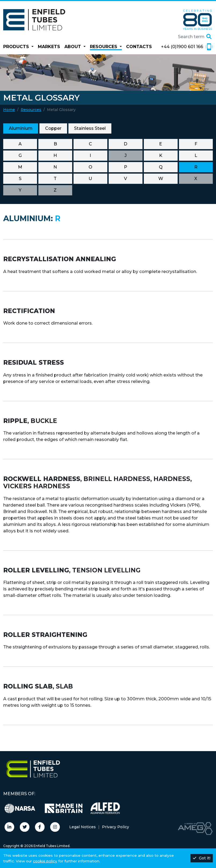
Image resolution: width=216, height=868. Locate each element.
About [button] (73, 47)
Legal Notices (83, 827)
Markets (49, 47)
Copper (53, 128)
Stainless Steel (90, 128)
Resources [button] (104, 47)
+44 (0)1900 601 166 (187, 47)
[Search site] (182, 37)
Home (9, 110)
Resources (31, 110)
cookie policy (45, 861)
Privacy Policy (116, 827)
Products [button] (17, 47)
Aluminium (21, 128)
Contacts (139, 47)
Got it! (202, 858)
